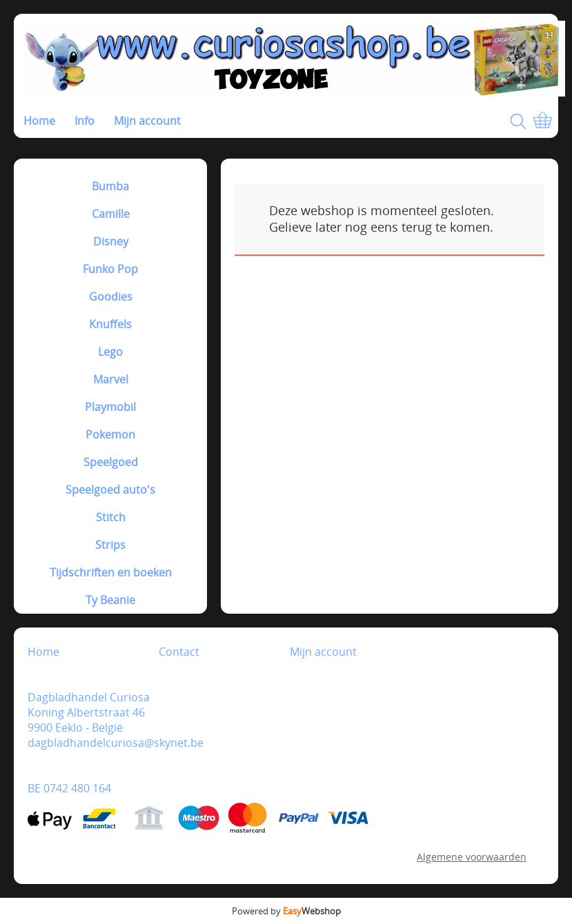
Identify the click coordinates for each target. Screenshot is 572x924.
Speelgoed (111, 462)
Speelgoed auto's (110, 490)
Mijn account (147, 121)
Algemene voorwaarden (472, 857)
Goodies (111, 297)
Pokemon (110, 434)
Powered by (286, 911)
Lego (110, 352)
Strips (110, 545)
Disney (111, 241)
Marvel (111, 379)
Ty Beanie (110, 600)
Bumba (110, 186)
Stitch (111, 517)
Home (39, 121)
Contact (179, 652)
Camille (111, 214)
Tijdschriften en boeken (111, 572)
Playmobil (110, 407)
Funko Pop (110, 269)
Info (85, 121)
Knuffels (110, 324)
